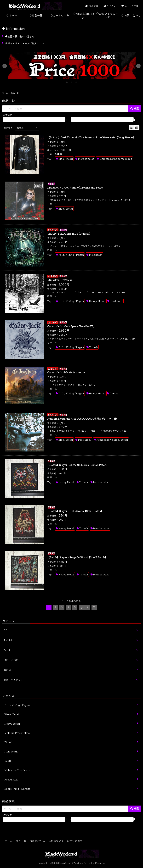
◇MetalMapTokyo (83, 15)
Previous (5, 66)
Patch (7, 650)
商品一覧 (21, 841)
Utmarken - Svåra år (60, 280)
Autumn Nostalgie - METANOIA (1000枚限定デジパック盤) (82, 419)
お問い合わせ (75, 841)
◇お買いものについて (107, 15)
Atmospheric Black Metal (112, 440)
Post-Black (85, 440)
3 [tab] (76, 82)
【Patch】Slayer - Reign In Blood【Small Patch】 (77, 557)
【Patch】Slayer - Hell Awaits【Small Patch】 (75, 511)
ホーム (5, 93)
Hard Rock (116, 301)
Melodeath (96, 255)
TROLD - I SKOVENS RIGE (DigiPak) (69, 234)
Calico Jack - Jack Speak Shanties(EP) (71, 326)
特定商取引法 (37, 841)
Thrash (93, 347)
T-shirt (8, 640)
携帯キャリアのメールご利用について (26, 43)
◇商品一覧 (36, 15)
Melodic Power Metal (17, 733)
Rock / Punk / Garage (17, 789)
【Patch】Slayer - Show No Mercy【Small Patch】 (78, 465)
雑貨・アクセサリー (14, 680)
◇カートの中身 (60, 15)
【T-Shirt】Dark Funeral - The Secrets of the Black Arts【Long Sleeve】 (91, 137)
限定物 (7, 670)
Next (139, 66)
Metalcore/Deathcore (17, 770)
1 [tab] (67, 82)
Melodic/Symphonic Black (116, 159)
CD (5, 630)
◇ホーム (12, 15)
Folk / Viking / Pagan (71, 255)
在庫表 (58, 154)
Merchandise (86, 159)
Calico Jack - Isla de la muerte (66, 372)
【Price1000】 (12, 660)
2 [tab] (72, 82)
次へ (85, 607)
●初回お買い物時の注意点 (20, 36)
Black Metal (66, 159)
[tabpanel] (72, 66)
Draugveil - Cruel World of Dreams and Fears (75, 187)
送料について (56, 841)
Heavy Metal (97, 301)
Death (8, 761)
